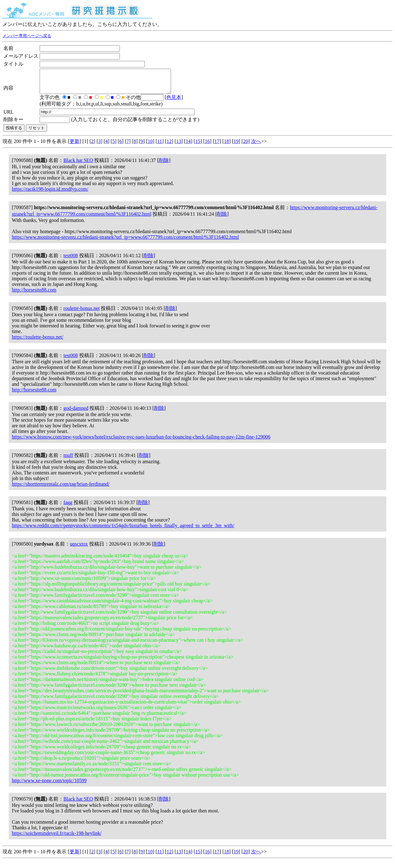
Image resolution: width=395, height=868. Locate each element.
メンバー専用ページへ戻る (27, 36)
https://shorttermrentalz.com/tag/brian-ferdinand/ (61, 489)
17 (217, 146)
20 (246, 146)
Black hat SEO (78, 165)
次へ (256, 146)
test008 (71, 260)
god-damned (76, 413)
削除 (164, 165)
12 (169, 146)
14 (188, 146)
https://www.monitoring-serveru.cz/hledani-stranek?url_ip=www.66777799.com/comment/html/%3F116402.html (125, 242)
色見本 (174, 102)
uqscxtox (79, 549)
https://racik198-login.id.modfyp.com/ (50, 194)
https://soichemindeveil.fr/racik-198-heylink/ (57, 838)
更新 (75, 146)
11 (160, 146)
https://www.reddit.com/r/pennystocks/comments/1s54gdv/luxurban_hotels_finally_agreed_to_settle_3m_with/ (123, 530)
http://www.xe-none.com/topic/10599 (49, 785)
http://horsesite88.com (34, 294)
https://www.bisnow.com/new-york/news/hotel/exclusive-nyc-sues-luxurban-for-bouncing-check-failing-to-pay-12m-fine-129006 (141, 441)
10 (150, 146)
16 (207, 146)
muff (68, 460)
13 (179, 146)
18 (227, 146)
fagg (68, 507)
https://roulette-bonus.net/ (38, 342)
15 (198, 146)
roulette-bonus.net (81, 313)
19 (236, 146)
